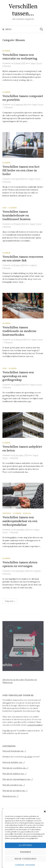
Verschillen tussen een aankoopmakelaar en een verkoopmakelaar (20, 521)
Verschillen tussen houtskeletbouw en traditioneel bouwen (16, 215)
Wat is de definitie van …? (14, 762)
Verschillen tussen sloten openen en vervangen (20, 564)
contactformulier (35, 725)
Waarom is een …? (10, 796)
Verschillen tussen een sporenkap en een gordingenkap (18, 376)
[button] (45, 811)
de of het (28, 757)
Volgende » (10, 601)
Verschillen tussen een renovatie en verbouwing (20, 57)
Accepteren (25, 845)
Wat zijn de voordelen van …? (15, 768)
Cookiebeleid (20, 865)
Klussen (6, 51)
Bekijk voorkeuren (26, 859)
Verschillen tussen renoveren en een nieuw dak (23, 259)
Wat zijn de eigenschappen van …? (18, 779)
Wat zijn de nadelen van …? (14, 774)
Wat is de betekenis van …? (14, 751)
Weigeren (26, 852)
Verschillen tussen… (23, 10)
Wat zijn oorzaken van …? (14, 785)
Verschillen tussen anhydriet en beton (22, 449)
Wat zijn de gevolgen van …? (15, 791)
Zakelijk (27, 513)
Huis (5, 208)
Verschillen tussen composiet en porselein (23, 98)
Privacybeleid (30, 865)
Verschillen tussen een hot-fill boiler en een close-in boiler (21, 170)
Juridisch (7, 513)
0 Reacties (7, 66)
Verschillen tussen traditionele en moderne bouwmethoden (19, 331)
